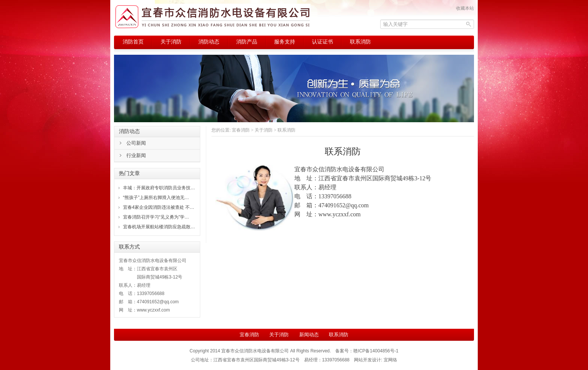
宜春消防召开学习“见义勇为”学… (156, 217)
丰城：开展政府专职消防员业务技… (159, 188)
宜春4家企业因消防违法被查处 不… (159, 207)
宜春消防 (241, 130)
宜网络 (390, 360)
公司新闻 (136, 143)
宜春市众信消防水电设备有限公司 (255, 351)
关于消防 (264, 130)
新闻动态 (309, 335)
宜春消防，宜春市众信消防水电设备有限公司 (212, 17)
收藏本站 (465, 8)
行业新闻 (136, 155)
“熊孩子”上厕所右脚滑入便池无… (156, 198)
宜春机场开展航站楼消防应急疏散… (159, 227)
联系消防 (339, 335)
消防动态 (129, 131)
